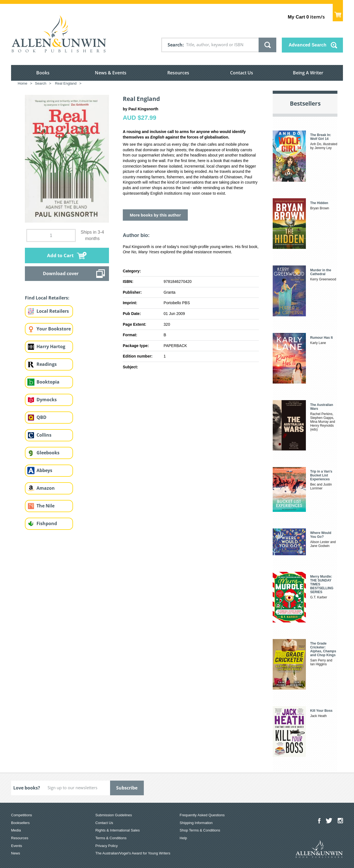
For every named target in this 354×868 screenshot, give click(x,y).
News (16, 853)
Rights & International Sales (118, 830)
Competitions (22, 815)
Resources (178, 73)
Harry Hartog (51, 346)
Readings (47, 364)
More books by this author (155, 215)
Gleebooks (48, 453)
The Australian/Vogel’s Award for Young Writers (133, 853)
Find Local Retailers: (47, 298)
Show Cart (338, 13)
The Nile (45, 506)
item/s (306, 17)
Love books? (27, 788)
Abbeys (44, 470)
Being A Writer (308, 73)
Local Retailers (53, 311)
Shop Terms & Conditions (200, 830)
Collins (44, 435)
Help (183, 838)
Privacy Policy (107, 846)
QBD (41, 417)
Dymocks (47, 400)
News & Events (111, 73)
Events (17, 846)
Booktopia (48, 382)
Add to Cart (60, 255)
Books (43, 73)
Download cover (61, 273)
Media (16, 830)
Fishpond (47, 523)
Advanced (308, 45)
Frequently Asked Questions (202, 815)
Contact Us (242, 73)
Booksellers (20, 823)
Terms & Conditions (111, 838)
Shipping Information (196, 823)
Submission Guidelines (114, 815)
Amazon (46, 488)
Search (175, 45)
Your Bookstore (54, 329)
